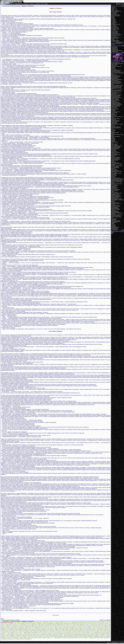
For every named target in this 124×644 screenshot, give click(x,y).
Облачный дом (53, 637)
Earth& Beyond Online (116, 35)
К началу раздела (5, 620)
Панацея (81, 637)
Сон (7, 629)
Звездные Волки (115, 40)
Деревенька (93, 638)
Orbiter (114, 18)
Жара (41, 632)
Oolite (113, 17)
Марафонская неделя (116, 103)
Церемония (85, 634)
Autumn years (100, 627)
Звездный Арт (115, 48)
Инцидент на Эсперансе (15, 635)
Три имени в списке (32, 637)
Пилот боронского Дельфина (21, 622)
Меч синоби (44, 627)
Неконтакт (58, 631)
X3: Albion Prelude (116, 29)
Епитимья (64, 638)
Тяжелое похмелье (81, 626)
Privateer (114, 21)
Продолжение (56, 615)
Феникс (94, 627)
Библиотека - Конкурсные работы (12, 6)
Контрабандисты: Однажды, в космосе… (96, 635)
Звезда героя (58, 628)
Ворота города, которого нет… (46, 638)
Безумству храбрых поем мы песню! (46, 629)
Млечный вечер (68, 635)
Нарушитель (90, 626)
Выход (20, 629)
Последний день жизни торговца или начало (83, 622)
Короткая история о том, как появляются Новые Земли (117, 180)
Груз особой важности (116, 93)
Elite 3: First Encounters (117, 11)
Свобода (71, 627)
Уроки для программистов (117, 51)
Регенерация (57, 638)
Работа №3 (9, 626)
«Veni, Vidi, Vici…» (19, 633)
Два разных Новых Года (38, 625)
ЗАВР (98, 638)
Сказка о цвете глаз (79, 627)
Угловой (76, 629)
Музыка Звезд (115, 49)
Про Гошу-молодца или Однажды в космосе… (53, 635)
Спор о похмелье (72, 626)
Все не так (107, 627)
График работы (20, 639)
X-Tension (114, 25)
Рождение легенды (98, 637)
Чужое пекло (64, 631)
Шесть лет (31, 628)
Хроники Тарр (115, 33)
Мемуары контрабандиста (71, 624)
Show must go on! (63, 626)
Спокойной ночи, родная (46, 634)
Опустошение (88, 627)
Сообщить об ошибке (105, 620)
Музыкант (45, 632)
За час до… (68, 622)
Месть (109, 634)
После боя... (39, 622)
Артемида (3, 639)
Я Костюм (77, 633)
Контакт (86, 629)
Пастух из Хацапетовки (98, 628)
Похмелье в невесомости (12, 627)
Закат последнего (49, 628)
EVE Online (114, 36)
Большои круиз (82, 624)
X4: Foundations (115, 31)
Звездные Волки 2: (118, 42)
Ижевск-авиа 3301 (27, 629)
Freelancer (114, 13)
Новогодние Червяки (30, 626)
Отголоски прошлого (85, 633)
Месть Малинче (93, 629)
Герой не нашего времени (65, 632)
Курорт (105, 631)
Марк (67, 629)
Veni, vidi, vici (51, 627)
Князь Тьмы (56, 634)
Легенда (24, 637)
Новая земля (65, 628)
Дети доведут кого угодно (79, 635)
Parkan (114, 19)
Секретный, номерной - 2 (49, 622)
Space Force (115, 22)
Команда (66, 627)
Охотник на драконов (35, 627)
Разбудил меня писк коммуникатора (45, 624)
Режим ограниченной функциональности (39, 631)
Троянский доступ (11, 639)
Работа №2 (101, 625)
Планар (16, 629)
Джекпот (108, 638)
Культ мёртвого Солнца (50, 633)
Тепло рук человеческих (91, 625)
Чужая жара (82, 631)
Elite (113, 9)
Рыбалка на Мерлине (116, 128)
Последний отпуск (14, 632)
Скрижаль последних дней (20, 638)
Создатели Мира (26, 635)
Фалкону (58, 622)
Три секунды (66, 633)
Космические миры (116, 34)
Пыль (16, 628)
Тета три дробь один (93, 634)
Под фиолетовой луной (50, 625)
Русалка (81, 629)
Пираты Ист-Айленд (73, 631)
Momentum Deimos (98, 626)
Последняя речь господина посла (78, 628)
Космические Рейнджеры (117, 43)
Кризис (108, 635)
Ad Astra (114, 7)
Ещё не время (104, 629)
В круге (72, 633)
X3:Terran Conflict (116, 28)
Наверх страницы (15, 620)
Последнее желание (23, 631)
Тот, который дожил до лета (24, 625)
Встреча (63, 622)
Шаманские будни (63, 637)
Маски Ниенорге (88, 637)
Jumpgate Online (115, 37)
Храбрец (89, 628)
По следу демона (96, 632)
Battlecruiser (115, 8)
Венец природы (34, 632)
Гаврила (72, 629)
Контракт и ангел (5, 637)
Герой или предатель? (83, 638)
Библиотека (115, 47)
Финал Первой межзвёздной (98, 633)
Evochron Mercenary (116, 15)
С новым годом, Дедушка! (78, 625)
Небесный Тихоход (39, 628)
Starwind (114, 23)
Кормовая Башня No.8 (16, 637)
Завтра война (115, 32)
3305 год (103, 638)
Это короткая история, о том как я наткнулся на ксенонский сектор (117, 73)
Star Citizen (114, 14)
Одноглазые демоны (73, 637)
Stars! (113, 39)
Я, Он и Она (41, 633)
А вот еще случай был (92, 624)
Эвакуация (60, 633)
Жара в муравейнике (24, 632)
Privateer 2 (114, 21)
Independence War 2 (116, 16)
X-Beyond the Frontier (116, 24)
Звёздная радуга (59, 624)
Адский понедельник (90, 631)
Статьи (114, 44)
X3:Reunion (114, 27)
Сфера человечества (32, 638)
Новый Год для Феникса (52, 626)
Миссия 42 (71, 634)
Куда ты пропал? (59, 627)
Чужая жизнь (99, 631)
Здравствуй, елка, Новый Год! (64, 625)
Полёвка (74, 632)
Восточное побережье (30, 624)
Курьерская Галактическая (7, 628)
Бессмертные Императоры (117, 213)
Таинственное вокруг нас (12, 631)
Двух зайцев (11, 633)
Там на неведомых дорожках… (115, 168)
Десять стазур (32, 622)
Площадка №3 (28, 639)
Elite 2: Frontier (115, 10)
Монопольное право (72, 638)
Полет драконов (103, 634)
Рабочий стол (115, 50)
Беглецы (10, 638)
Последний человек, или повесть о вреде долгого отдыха (117, 83)
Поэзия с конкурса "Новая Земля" (31, 634)
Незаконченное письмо (18, 626)
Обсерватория (115, 52)
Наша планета (5, 635)
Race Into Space (115, 38)
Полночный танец (53, 632)
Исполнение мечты (40, 626)
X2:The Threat (115, 26)
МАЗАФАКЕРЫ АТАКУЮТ (30, 633)
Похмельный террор (24, 627)
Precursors (114, 20)
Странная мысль (63, 634)
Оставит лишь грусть (44, 637)
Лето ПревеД (21, 624)
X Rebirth (114, 30)
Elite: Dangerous (115, 12)
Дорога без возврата (60, 629)
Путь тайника (115, 145)
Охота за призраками (116, 157)
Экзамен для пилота (36, 635)
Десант (34, 629)
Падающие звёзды (23, 628)
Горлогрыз (52, 631)
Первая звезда (78, 634)
